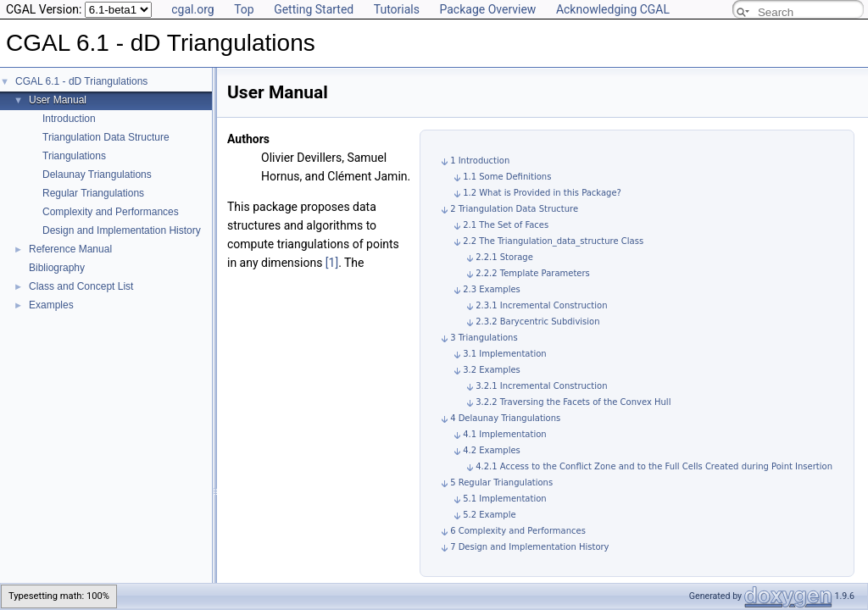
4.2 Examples (492, 450)
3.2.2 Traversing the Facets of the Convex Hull (573, 402)
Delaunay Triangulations (97, 175)
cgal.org (192, 9)
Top (244, 9)
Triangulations (74, 156)
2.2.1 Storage (504, 257)
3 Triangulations (484, 338)
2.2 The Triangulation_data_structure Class (553, 241)
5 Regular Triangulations (501, 482)
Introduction (69, 119)
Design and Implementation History (122, 230)
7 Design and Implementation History (529, 547)
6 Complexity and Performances (518, 531)
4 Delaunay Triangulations (505, 418)
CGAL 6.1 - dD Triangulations (81, 81)
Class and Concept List (81, 286)
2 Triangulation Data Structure (514, 209)
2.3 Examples (492, 289)
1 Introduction (480, 161)
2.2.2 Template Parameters (533, 273)
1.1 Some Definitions (507, 177)
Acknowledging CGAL (613, 9)
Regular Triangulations (93, 193)
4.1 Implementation (505, 434)
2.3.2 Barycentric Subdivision (537, 322)
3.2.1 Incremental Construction (541, 386)
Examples (51, 305)
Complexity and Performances (111, 212)
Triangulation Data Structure (106, 137)
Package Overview (487, 9)
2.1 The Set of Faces (506, 225)
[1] (332, 263)
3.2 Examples (492, 370)
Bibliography (57, 268)
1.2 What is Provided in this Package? (542, 193)
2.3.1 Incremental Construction (541, 305)
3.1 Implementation (505, 354)
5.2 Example (489, 515)
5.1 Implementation (505, 499)
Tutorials (397, 9)
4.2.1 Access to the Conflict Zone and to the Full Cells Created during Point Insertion (654, 466)
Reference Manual (70, 249)
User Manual (58, 100)
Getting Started (314, 9)
